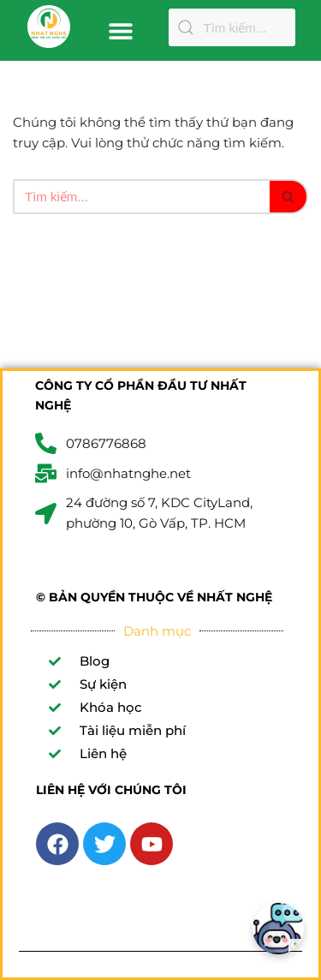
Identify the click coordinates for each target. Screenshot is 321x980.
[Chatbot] (278, 929)
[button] (120, 30)
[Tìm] (141, 197)
